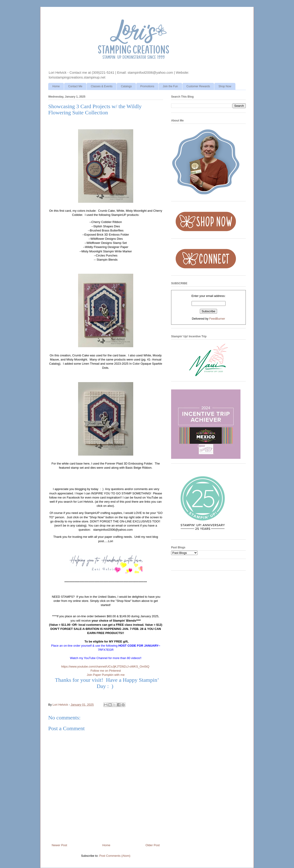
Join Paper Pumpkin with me (106, 675)
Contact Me (75, 86)
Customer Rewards (198, 86)
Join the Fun (170, 86)
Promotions (147, 86)
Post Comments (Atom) (115, 856)
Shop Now (225, 86)
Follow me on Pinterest (106, 671)
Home (56, 86)
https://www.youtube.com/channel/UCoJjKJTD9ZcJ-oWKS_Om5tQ (105, 666)
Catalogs (126, 86)
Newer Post (59, 845)
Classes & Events (102, 86)
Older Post (153, 845)
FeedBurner (217, 319)
